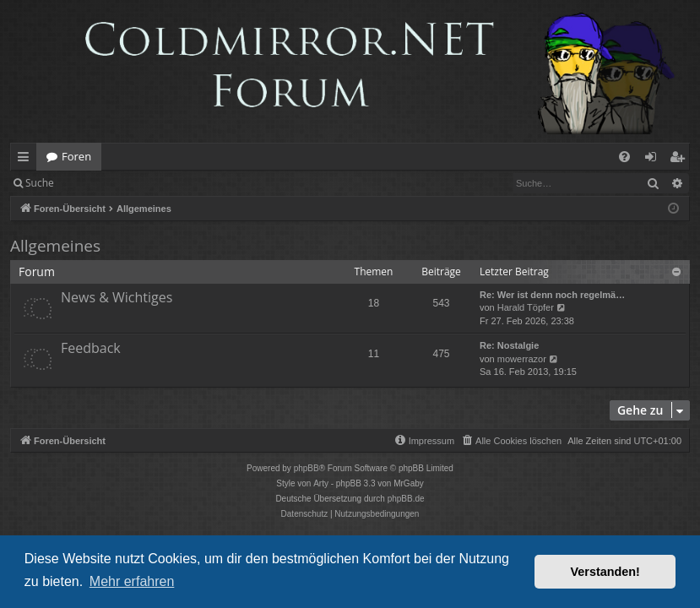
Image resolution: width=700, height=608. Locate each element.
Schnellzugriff (27, 160)
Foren (76, 156)
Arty (321, 483)
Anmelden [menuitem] (655, 160)
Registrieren (179, 183)
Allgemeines (55, 246)
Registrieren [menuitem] (681, 160)
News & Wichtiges (117, 297)
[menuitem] (624, 157)
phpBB (307, 468)
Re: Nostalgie (509, 345)
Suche (40, 183)
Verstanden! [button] (605, 572)
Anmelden (103, 183)
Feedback (91, 348)
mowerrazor (522, 359)
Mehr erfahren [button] (132, 581)
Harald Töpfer (526, 307)
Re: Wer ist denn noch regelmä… (552, 295)
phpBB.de (406, 499)
